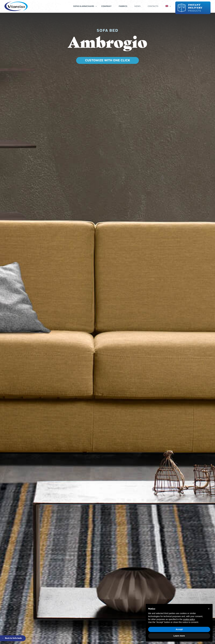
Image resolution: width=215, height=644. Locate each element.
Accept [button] (179, 629)
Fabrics (123, 6)
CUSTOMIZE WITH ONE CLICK (107, 60)
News (137, 6)
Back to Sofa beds (12, 638)
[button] (209, 609)
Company (106, 6)
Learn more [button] (179, 636)
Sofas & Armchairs (84, 6)
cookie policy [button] (189, 619)
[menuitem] (167, 6)
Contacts (153, 6)
